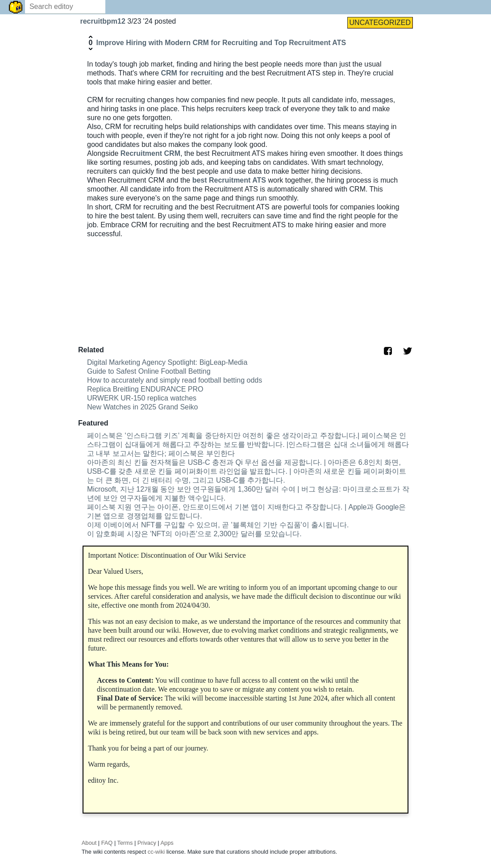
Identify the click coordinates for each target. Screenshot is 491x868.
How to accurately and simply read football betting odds (175, 380)
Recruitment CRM (150, 153)
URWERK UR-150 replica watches (142, 398)
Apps (167, 843)
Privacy (147, 843)
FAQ (107, 843)
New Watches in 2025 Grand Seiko (142, 407)
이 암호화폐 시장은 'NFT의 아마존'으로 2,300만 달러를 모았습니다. (194, 534)
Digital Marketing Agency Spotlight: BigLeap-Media (167, 362)
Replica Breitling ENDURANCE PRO (145, 389)
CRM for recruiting (191, 73)
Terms (125, 843)
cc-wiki (156, 852)
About (89, 843)
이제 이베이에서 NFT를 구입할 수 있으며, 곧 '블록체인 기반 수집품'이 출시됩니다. (218, 525)
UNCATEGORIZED (380, 23)
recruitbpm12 (104, 21)
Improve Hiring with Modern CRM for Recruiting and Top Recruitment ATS (221, 43)
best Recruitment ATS (229, 180)
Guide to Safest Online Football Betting (149, 371)
